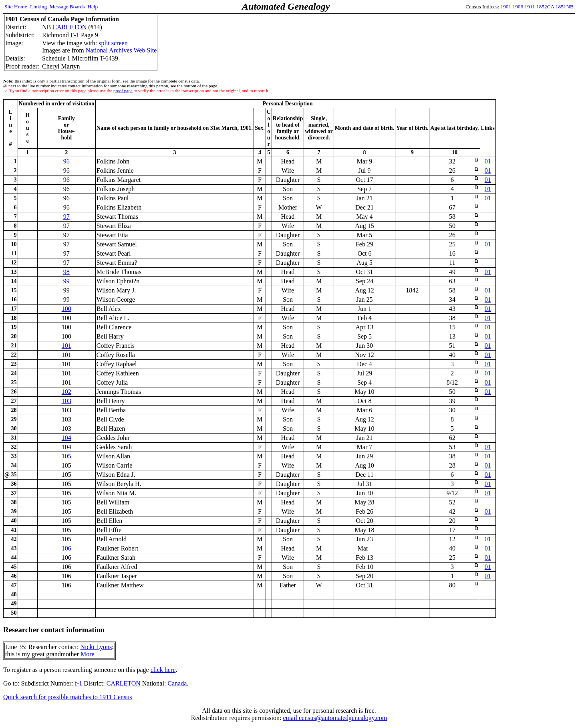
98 (66, 272)
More (88, 654)
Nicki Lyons (96, 647)
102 (66, 392)
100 (66, 309)
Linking (38, 7)
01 (488, 161)
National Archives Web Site (121, 50)
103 (66, 401)
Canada (177, 683)
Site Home (16, 7)
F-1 (75, 35)
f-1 (79, 683)
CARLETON (69, 27)
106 (66, 548)
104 (66, 438)
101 (66, 346)
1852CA (545, 7)
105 (66, 456)
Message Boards (67, 7)
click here (163, 670)
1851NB (565, 7)
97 (66, 217)
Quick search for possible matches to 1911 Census (68, 697)
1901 (506, 7)
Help (93, 7)
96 (66, 161)
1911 (530, 7)
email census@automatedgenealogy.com (335, 718)
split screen (113, 43)
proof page (123, 91)
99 (66, 281)
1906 (518, 7)
